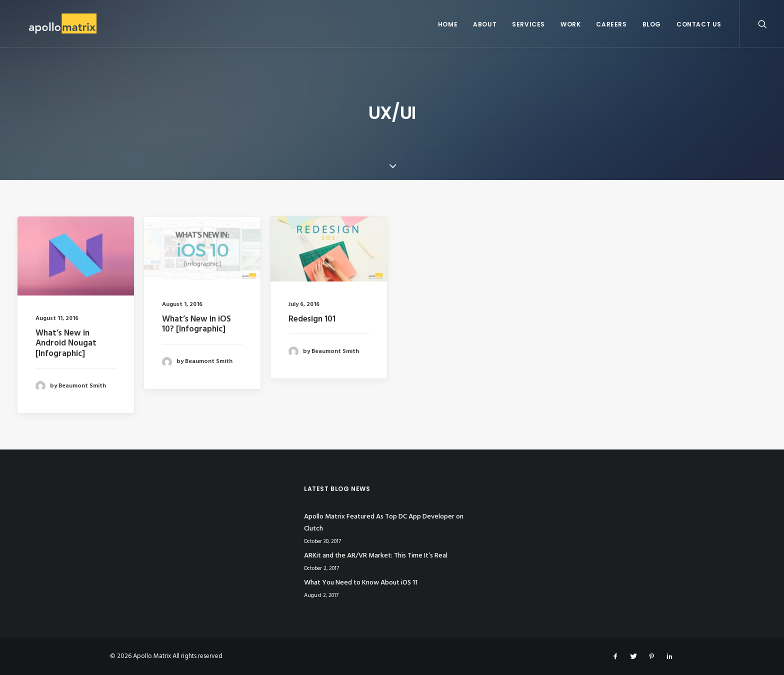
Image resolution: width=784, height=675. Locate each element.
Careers (611, 24)
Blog (652, 24)
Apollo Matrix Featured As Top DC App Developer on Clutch (384, 523)
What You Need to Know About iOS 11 (361, 583)
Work (570, 24)
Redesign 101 (312, 319)
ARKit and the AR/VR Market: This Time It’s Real (376, 556)
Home (448, 24)
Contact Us (699, 24)
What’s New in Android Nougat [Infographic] (66, 343)
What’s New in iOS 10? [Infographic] (196, 324)
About (485, 24)
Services (528, 24)
